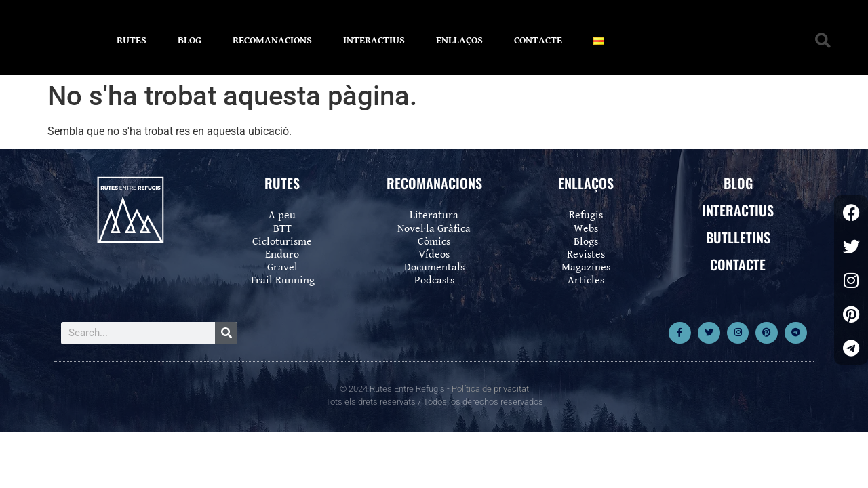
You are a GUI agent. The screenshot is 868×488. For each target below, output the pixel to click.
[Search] (226, 333)
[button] (823, 41)
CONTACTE (538, 40)
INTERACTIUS (374, 40)
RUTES (132, 40)
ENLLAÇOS (459, 40)
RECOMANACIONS (272, 40)
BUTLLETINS (738, 237)
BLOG (190, 40)
